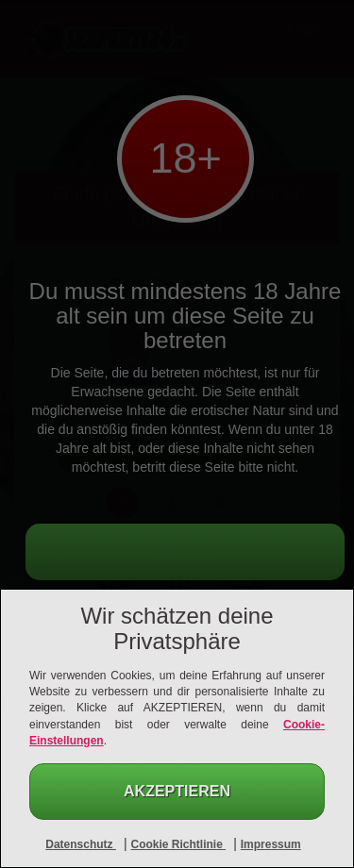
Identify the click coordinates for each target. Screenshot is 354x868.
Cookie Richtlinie (178, 844)
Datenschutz (81, 844)
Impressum (271, 844)
